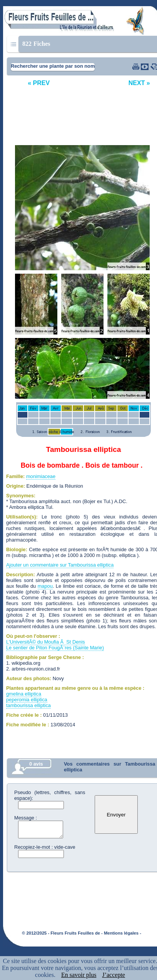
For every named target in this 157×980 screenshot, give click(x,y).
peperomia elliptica (27, 700)
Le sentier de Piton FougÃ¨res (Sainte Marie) (55, 648)
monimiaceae (41, 476)
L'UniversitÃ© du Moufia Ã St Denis (46, 642)
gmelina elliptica (24, 694)
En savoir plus (79, 975)
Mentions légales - (123, 933)
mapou (45, 586)
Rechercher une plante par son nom (53, 66)
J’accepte (114, 975)
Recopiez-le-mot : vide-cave (45, 847)
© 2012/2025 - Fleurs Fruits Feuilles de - (62, 933)
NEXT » (139, 83)
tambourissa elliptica (28, 705)
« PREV (39, 83)
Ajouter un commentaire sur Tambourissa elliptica (60, 565)
